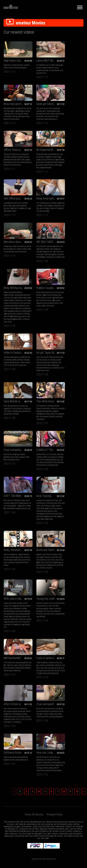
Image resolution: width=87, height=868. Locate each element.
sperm (61, 427)
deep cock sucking (42, 435)
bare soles (73, 73)
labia (16, 160)
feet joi (77, 530)
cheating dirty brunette (39, 430)
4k (14, 108)
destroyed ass (36, 378)
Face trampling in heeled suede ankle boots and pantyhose (43, 312)
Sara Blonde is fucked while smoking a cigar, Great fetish (71, 263)
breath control (77, 214)
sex (61, 270)
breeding (34, 530)
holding (70, 489)
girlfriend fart (8, 435)
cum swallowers (65, 111)
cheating (7, 211)
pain (22, 62)
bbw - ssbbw (8, 373)
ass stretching (47, 368)
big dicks (78, 270)
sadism (6, 65)
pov (38, 65)
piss (67, 481)
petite (19, 273)
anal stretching (37, 368)
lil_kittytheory (69, 494)
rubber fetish (74, 203)
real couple (12, 422)
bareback (7, 214)
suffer (66, 162)
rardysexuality (70, 486)
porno (61, 276)
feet (18, 62)
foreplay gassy (17, 430)
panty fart (51, 492)
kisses (68, 211)
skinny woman (9, 276)
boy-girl (80, 108)
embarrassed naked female (41, 200)
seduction (11, 316)
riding (21, 208)
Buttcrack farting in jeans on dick (16, 415)
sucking (34, 65)
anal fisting (51, 370)
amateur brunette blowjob (46, 427)
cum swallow (44, 276)
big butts (7, 419)
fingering (24, 162)
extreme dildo (42, 373)
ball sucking (15, 200)
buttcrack (17, 424)
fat (16, 370)
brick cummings (22, 484)
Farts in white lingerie (43, 474)
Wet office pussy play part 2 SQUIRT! (16, 152)
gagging (13, 211)
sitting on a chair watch (44, 235)
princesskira (64, 122)
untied (67, 76)
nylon (41, 319)
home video (13, 114)
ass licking (70, 530)
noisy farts (7, 430)
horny (5, 327)
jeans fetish (14, 419)
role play (17, 316)
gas (36, 481)
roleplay (38, 278)
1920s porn (71, 273)
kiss (75, 160)
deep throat (23, 200)
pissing (62, 481)
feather (70, 70)
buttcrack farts (9, 432)
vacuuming (63, 376)
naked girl (68, 427)
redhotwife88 (8, 486)
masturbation (8, 157)
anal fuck (46, 162)
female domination (70, 200)
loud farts (10, 424)
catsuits (77, 206)
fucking (34, 108)
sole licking (74, 538)
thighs (19, 373)
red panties (77, 489)
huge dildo (45, 365)
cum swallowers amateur (68, 432)
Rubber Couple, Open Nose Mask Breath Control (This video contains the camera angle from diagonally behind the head (71, 196)
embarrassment (37, 203)
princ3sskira (73, 122)
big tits (43, 108)
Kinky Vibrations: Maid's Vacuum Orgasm (71, 360)
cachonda (63, 278)
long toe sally (68, 535)
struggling (75, 62)
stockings (41, 111)
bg (73, 114)
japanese (67, 208)
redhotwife (17, 489)
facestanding (77, 157)
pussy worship (20, 268)
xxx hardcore (11, 270)
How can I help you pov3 (71, 522)
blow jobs (67, 108)
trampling (63, 157)
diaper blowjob (64, 116)
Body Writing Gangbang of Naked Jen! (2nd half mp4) (43, 196)
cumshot (46, 68)
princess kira (74, 116)
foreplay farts (19, 432)
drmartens (7, 538)
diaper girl (68, 114)
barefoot (68, 62)
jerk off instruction (45, 268)
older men (35, 268)
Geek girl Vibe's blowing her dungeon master (16, 104)
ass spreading (9, 203)
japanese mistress (66, 214)
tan (26, 376)
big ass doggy (40, 168)
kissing (80, 200)
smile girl (77, 430)
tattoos (20, 114)
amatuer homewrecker (43, 216)
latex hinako (63, 216)
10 (77, 567)
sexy (61, 273)
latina (40, 68)
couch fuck (18, 330)
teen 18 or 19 (64, 492)
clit (14, 165)
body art (10, 122)
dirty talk (7, 200)
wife (44, 70)
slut (33, 70)
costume (48, 111)
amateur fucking (42, 424)
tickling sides (64, 73)
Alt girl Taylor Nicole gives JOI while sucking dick (43, 263)
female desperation (66, 484)
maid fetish (71, 373)
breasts (75, 422)
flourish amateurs (10, 484)
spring (69, 540)
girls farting (39, 489)
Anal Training (39, 360)
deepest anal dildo (42, 384)
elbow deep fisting (45, 386)
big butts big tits (19, 376)
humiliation (35, 316)
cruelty (16, 65)
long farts (20, 422)
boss (24, 322)
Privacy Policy (55, 590)
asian (61, 208)
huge (20, 160)
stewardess (70, 532)
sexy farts (50, 484)
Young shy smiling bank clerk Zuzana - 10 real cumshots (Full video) (71, 415)
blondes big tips (69, 276)
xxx (9, 327)
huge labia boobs (21, 165)
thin (77, 486)
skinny (65, 478)
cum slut (78, 324)
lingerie (76, 365)
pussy (12, 160)
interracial (14, 208)
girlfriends (63, 489)
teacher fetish (64, 316)
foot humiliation (17, 527)
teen (67, 368)
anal (22, 203)
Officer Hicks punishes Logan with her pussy (43, 104)
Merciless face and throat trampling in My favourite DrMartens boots (71, 152)
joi (47, 270)
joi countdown (44, 281)
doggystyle (35, 160)
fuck (9, 365)
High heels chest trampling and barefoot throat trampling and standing (16, 58)
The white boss (13, 312)
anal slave (43, 370)
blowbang (75, 427)
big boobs (13, 322)
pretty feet (23, 211)
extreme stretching (46, 376)
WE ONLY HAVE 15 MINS (16, 196)
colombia (79, 273)
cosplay (48, 116)
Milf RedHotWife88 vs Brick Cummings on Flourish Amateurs (16, 474)
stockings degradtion (18, 538)
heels (45, 319)
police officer (43, 122)
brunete (77, 276)
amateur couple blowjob (43, 440)
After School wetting (71, 474)
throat (15, 532)
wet (20, 157)
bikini (12, 111)
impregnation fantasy (17, 324)
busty (12, 162)
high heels (7, 62)
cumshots (63, 319)
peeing (71, 481)
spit (25, 208)
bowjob (66, 435)
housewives (11, 478)
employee (14, 327)
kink (73, 324)
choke (12, 65)
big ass (43, 157)
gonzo (24, 481)
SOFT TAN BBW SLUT (16, 360)
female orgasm (74, 370)
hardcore (34, 68)
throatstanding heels (11, 68)
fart (33, 481)
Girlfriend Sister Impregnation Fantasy (43, 522)
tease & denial (64, 203)
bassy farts (43, 492)
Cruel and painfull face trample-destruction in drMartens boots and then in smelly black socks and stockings (16, 522)
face (19, 532)
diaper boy (74, 119)
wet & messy (78, 478)
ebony (47, 527)
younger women (37, 273)
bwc (19, 327)
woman (47, 530)
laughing (74, 68)
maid (77, 373)
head (16, 535)
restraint (62, 211)
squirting (7, 162)
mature (42, 65)
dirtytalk (11, 330)
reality (42, 119)
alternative (78, 114)
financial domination (11, 319)
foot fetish (76, 527)
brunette (38, 62)
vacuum (70, 376)
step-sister (35, 527)
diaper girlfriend (65, 119)
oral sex (10, 108)
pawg (12, 370)
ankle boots (35, 322)
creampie (43, 160)
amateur (14, 62)
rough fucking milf (45, 446)
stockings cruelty (45, 322)
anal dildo (35, 370)
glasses (17, 162)
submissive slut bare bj (39, 222)
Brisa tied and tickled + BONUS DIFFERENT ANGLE (71, 58)
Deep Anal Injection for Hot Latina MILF (43, 152)
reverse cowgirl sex (38, 422)
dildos (51, 365)
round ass (41, 481)
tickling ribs (63, 70)
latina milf (42, 165)
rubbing (9, 165)
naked (18, 270)
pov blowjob (46, 278)
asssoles (63, 540)
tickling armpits (70, 65)
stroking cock (15, 214)
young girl (75, 424)
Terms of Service (34, 590)
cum (17, 211)
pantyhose (47, 114)
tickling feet (77, 70)
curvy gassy (35, 486)
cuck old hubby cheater (43, 230)
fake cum (62, 327)
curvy (80, 319)
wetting (76, 484)
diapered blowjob (73, 124)
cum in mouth (45, 62)
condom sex (41, 211)
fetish (61, 108)
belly (5, 365)
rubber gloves (76, 211)
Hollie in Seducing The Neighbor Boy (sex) (16, 263)
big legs (17, 365)
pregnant (41, 530)
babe (61, 373)
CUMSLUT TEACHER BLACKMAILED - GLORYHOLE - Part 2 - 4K (71, 312)
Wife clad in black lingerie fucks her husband (43, 415)
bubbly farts (20, 427)
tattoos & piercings (21, 111)
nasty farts (11, 427)
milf (33, 62)
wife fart (17, 435)
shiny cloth (77, 216)
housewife (7, 119)
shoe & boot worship (66, 160)
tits (5, 165)
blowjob (52, 68)
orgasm (69, 419)
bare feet (62, 422)
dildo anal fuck (69, 330)
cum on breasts (68, 430)
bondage (62, 62)
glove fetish (69, 206)
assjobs (34, 373)
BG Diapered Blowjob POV (71, 104)
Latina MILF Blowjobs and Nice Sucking (43, 58)
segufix (70, 216)
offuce (6, 168)
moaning (24, 370)
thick (5, 368)
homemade (39, 70)
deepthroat (75, 111)
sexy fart (23, 435)
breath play (74, 208)
